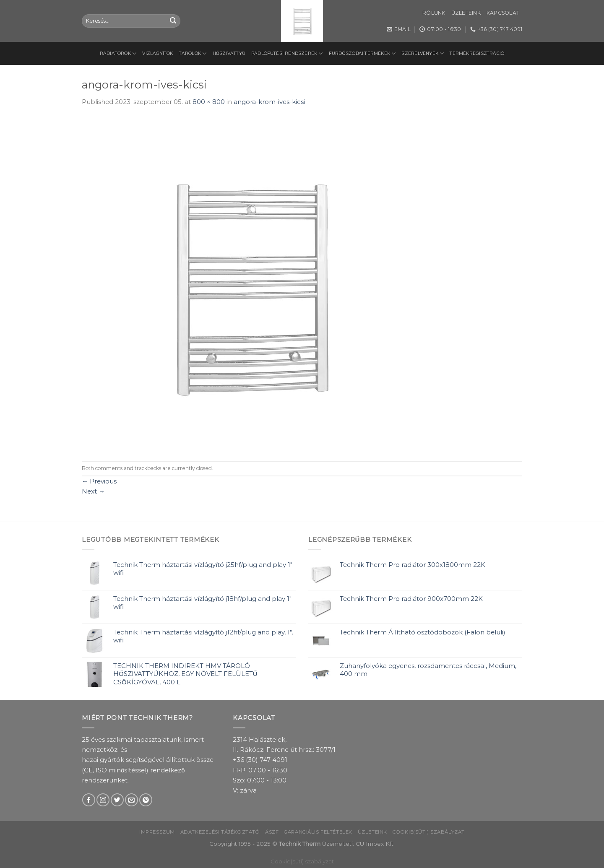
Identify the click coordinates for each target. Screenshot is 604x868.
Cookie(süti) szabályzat (429, 832)
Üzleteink (466, 13)
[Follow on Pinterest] (146, 800)
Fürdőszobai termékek (362, 53)
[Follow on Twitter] (117, 800)
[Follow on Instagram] (103, 800)
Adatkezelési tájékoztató (220, 832)
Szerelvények (423, 53)
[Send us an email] (131, 800)
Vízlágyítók (158, 53)
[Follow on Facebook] (89, 800)
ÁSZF (272, 832)
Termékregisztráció (477, 53)
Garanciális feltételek (318, 832)
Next (93, 491)
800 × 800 (209, 102)
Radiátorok (118, 53)
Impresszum (157, 832)
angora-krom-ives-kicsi (269, 102)
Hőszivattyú (229, 53)
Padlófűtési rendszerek (287, 53)
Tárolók (193, 53)
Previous (99, 481)
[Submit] (173, 21)
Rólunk (434, 13)
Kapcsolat (503, 13)
